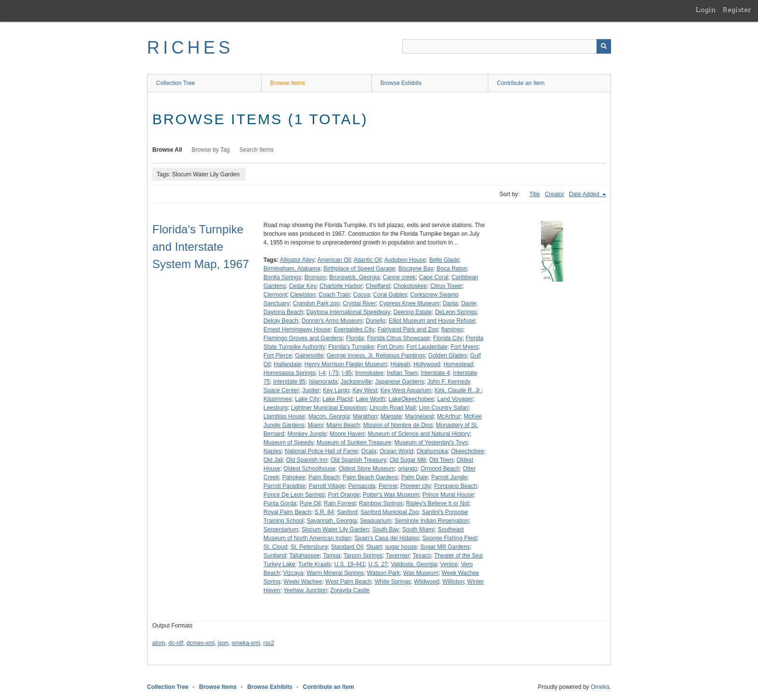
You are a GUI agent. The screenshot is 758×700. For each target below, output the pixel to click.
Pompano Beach (456, 486)
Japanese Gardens (400, 382)
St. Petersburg (309, 547)
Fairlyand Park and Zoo (408, 329)
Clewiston (303, 295)
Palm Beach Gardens (370, 477)
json (223, 643)
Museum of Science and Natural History (418, 434)
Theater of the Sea (458, 556)
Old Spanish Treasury (358, 460)
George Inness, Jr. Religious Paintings (376, 356)
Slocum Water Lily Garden (335, 529)
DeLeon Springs (456, 312)
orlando (408, 469)
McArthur (449, 416)
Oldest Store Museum (366, 469)
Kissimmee (278, 399)
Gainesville (309, 356)
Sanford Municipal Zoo (390, 512)
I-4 (322, 373)
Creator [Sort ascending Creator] (554, 194)
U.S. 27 (378, 564)
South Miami (418, 529)
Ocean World (396, 451)
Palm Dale (415, 477)
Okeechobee (467, 451)
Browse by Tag (211, 150)
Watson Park (383, 573)
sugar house (401, 547)
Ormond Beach (440, 469)
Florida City (448, 338)
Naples (272, 451)
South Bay (386, 529)
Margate (391, 416)
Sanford (347, 512)
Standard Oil (347, 547)
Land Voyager (455, 399)
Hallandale (287, 364)
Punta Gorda (280, 503)
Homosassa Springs (289, 373)
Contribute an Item (521, 83)
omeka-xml (246, 643)
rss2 (269, 643)
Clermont (275, 295)
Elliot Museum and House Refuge (432, 321)
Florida (355, 338)
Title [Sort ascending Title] (535, 194)
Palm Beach (324, 477)
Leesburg (276, 408)
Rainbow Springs (381, 503)
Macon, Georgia (329, 416)
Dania (450, 303)
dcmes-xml (201, 643)
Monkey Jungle (307, 434)
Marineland (419, 416)
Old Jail (273, 460)
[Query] (507, 46)
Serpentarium (281, 529)
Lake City (307, 399)
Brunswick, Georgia (354, 277)
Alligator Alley (297, 260)
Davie (469, 303)
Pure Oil (310, 503)
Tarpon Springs (363, 556)
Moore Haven (347, 434)
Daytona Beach (283, 312)
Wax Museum (421, 573)
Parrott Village (327, 486)
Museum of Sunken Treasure (354, 443)
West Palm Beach (348, 582)
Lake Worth (371, 399)
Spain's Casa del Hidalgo (387, 538)
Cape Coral (434, 277)
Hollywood (427, 364)
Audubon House (405, 260)
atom (159, 643)
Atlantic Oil (368, 260)
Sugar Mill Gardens (445, 547)
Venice (449, 564)
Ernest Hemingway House (297, 329)
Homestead (458, 364)
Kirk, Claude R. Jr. (458, 390)
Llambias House (284, 416)
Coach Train (334, 295)
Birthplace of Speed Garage (359, 269)
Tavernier (398, 556)
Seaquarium (376, 521)
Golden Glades (448, 356)
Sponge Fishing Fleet (449, 538)
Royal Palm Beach (287, 512)
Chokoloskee (410, 286)
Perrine (388, 486)
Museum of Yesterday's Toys (431, 443)
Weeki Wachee (303, 582)
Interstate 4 (435, 373)
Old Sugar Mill (408, 460)
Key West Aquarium (406, 390)
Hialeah (401, 364)
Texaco (422, 556)
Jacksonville (356, 382)
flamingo (452, 329)
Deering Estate (413, 312)
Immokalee (369, 373)
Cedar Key (303, 286)
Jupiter (311, 390)
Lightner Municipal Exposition (329, 408)
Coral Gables (390, 295)
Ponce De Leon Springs (294, 495)
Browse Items (288, 83)
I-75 (334, 373)
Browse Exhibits (401, 83)
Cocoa (361, 295)
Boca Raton (452, 269)
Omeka (600, 687)
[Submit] (604, 46)
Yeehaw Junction (305, 590)
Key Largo (336, 390)
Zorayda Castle (350, 590)
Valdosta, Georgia (414, 564)
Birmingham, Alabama (292, 269)
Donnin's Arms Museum (332, 321)
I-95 (347, 373)
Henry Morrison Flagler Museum (346, 364)
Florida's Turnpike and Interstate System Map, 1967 (201, 247)
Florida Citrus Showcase (398, 338)
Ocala (369, 451)
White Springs (393, 582)
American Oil (334, 260)
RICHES (190, 48)
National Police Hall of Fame (321, 451)
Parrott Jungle (449, 477)
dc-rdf (176, 643)
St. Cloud (275, 547)
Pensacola (362, 486)
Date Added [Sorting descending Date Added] (585, 194)
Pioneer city (415, 486)
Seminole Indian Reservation (431, 521)
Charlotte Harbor (341, 286)
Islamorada (323, 382)
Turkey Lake (279, 564)
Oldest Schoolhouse (309, 469)
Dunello (376, 321)
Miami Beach (343, 425)
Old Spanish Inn (307, 460)
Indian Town (402, 373)
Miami (315, 425)
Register (737, 10)
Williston (453, 582)
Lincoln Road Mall (392, 408)
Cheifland (378, 286)
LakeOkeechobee (411, 399)
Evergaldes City (354, 329)
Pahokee (294, 477)
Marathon (365, 416)
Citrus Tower (446, 286)
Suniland (275, 556)
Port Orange (343, 495)
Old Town (441, 460)
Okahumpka (432, 451)
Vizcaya (293, 573)
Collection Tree (175, 83)
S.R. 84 (324, 512)
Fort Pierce (278, 356)
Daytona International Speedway (348, 312)
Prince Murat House (448, 495)
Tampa (332, 556)
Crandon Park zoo (316, 303)
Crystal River (359, 303)
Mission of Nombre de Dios (398, 425)
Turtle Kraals (315, 564)
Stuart (374, 547)
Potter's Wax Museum (391, 495)
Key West (365, 390)
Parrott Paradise (284, 486)
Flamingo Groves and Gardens (303, 338)
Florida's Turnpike (351, 347)
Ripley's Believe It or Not (437, 503)
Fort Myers (464, 347)
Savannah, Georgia (332, 521)
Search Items (256, 150)
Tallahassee (304, 556)
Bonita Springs (282, 277)
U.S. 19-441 (350, 564)
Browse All (167, 150)
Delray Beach (281, 321)
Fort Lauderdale (427, 347)
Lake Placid (337, 399)
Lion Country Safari (444, 408)
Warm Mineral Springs (335, 573)
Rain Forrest (340, 503)
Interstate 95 (289, 382)
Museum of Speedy (288, 443)
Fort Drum (390, 347)
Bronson (315, 277)
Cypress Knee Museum (409, 303)
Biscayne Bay (416, 269)
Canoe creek (399, 277)
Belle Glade (444, 260)
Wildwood (426, 582)
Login (706, 10)
